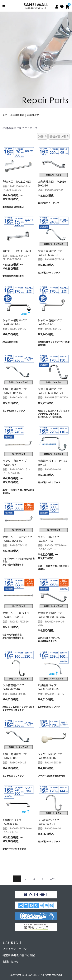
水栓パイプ (33, 115)
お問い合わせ (11, 961)
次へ (53, 879)
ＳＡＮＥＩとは (12, 942)
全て (5, 115)
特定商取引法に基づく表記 (19, 955)
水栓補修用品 (17, 115)
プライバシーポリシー (16, 949)
